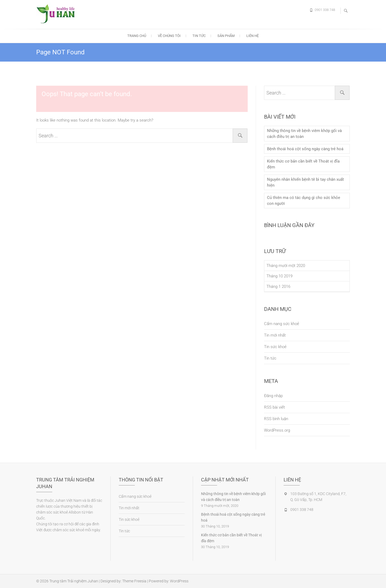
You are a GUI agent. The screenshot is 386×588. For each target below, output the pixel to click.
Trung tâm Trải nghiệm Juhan (74, 581)
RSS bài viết (274, 407)
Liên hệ (253, 36)
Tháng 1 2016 (278, 287)
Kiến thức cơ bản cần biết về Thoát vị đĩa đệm (303, 164)
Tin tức (199, 36)
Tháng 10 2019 (279, 276)
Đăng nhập (273, 396)
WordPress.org (277, 430)
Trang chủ (137, 36)
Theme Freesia (134, 581)
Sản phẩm (226, 36)
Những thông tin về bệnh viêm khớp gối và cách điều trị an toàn (304, 134)
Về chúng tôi (169, 36)
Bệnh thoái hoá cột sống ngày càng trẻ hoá (305, 149)
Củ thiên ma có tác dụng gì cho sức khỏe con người (304, 201)
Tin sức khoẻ (275, 347)
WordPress (179, 581)
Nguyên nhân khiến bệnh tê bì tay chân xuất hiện (305, 182)
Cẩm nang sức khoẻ (282, 324)
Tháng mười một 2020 (286, 266)
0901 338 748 (325, 10)
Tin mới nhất (275, 335)
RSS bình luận (276, 419)
